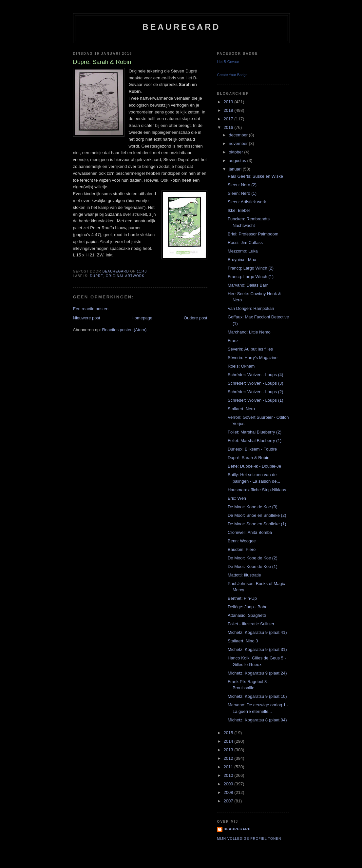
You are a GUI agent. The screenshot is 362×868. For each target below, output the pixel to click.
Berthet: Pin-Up (242, 598)
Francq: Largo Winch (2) (251, 268)
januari (236, 169)
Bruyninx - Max (242, 260)
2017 (229, 119)
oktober (236, 152)
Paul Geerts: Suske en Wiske (255, 176)
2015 (229, 733)
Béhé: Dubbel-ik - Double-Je (254, 466)
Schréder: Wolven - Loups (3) (256, 383)
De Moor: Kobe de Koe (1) (253, 566)
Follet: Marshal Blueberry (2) (255, 432)
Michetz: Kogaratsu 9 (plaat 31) (257, 649)
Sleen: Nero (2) (242, 185)
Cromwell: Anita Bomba (250, 532)
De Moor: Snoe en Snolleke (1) (257, 524)
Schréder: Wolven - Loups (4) (256, 375)
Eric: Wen (237, 498)
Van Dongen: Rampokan (251, 308)
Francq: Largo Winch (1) (251, 277)
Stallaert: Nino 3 (243, 641)
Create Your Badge (232, 75)
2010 (229, 775)
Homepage (142, 318)
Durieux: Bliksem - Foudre (252, 449)
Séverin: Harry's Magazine (253, 358)
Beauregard (181, 27)
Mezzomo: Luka (243, 251)
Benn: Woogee (242, 541)
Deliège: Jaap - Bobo (248, 607)
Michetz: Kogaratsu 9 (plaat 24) (257, 673)
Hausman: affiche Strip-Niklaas (257, 490)
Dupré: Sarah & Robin (248, 458)
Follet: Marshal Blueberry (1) (255, 441)
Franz (233, 341)
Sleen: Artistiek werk (247, 202)
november (239, 143)
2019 (229, 102)
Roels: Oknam (241, 366)
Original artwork (125, 276)
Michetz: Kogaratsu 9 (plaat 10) (257, 696)
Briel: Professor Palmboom (253, 234)
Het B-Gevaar (228, 62)
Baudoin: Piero (242, 549)
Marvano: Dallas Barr (248, 285)
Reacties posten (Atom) (124, 330)
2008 (229, 792)
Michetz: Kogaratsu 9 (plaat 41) (257, 632)
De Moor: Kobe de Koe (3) (253, 507)
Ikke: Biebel (239, 210)
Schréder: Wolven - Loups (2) (256, 392)
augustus (238, 161)
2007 (229, 801)
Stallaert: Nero (241, 409)
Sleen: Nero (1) (242, 193)
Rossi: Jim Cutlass (245, 242)
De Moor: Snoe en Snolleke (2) (257, 515)
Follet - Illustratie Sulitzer (251, 624)
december (239, 135)
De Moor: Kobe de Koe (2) (253, 558)
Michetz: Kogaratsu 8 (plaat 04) (257, 720)
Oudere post (196, 318)
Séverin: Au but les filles (250, 349)
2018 (229, 110)
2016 (229, 127)
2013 (229, 750)
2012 (229, 758)
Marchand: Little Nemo (249, 332)
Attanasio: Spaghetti (247, 615)
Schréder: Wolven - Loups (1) (256, 400)
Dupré (97, 276)
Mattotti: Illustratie (244, 575)
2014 (229, 741)
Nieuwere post (87, 318)
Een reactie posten (91, 309)
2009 (229, 784)
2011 (229, 767)
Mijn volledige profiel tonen (249, 839)
